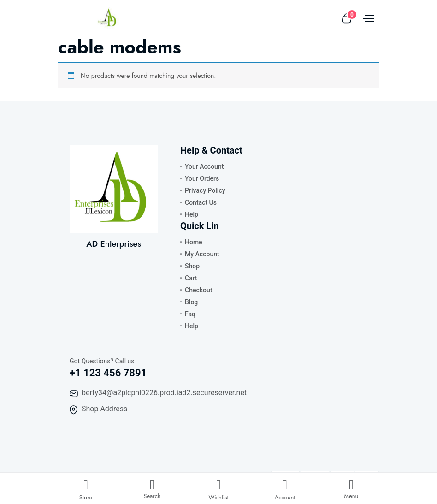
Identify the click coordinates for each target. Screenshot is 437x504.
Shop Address (104, 409)
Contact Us (201, 202)
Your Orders (202, 178)
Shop (192, 266)
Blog (191, 302)
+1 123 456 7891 (108, 373)
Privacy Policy (205, 190)
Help (192, 214)
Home (194, 242)
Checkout (198, 290)
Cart (191, 278)
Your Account (204, 166)
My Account (202, 254)
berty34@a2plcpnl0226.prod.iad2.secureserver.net (164, 393)
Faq (190, 314)
